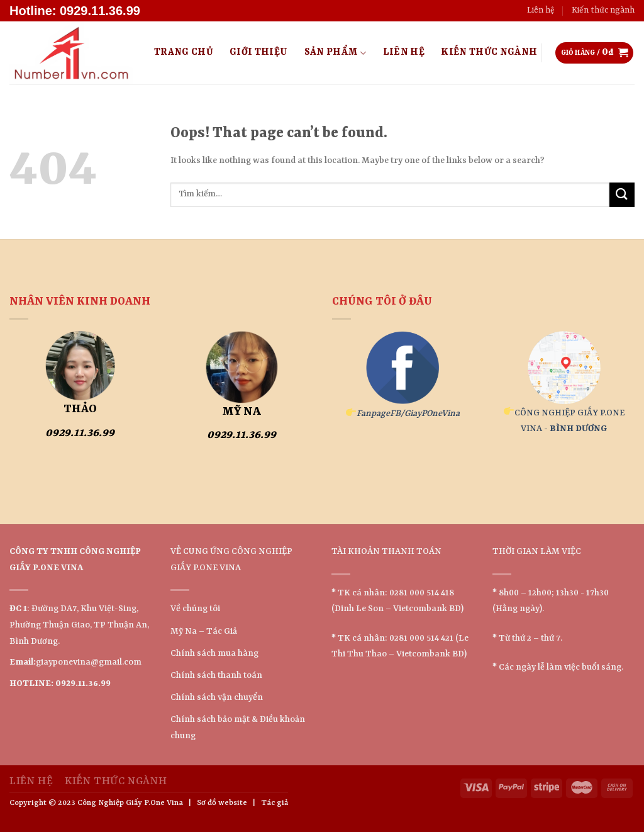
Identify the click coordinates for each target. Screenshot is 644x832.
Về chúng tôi (195, 609)
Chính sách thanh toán (216, 675)
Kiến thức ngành (603, 10)
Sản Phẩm (336, 53)
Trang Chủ (184, 53)
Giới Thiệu (258, 53)
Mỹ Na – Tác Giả (204, 631)
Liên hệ (541, 10)
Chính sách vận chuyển (217, 697)
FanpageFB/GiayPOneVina (408, 413)
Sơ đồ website (222, 803)
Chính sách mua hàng (214, 653)
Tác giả (275, 803)
